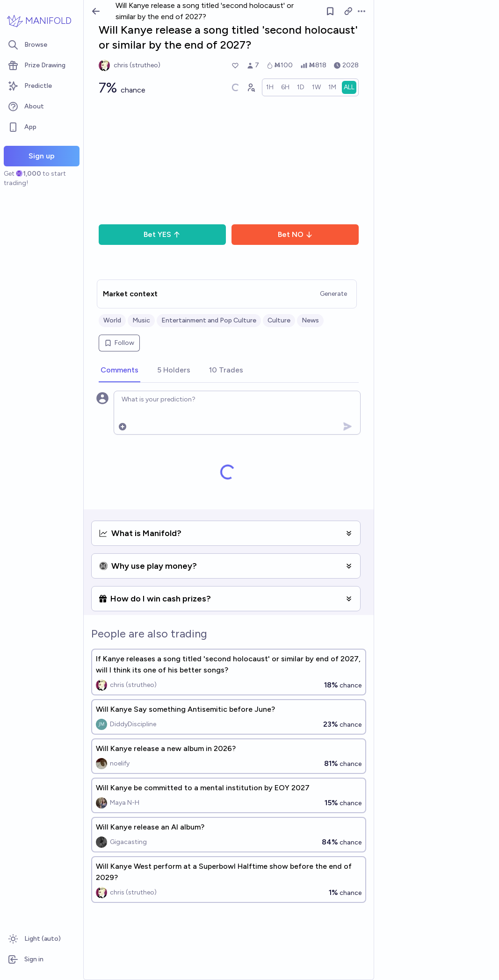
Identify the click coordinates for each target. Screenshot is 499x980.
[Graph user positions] (251, 87)
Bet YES (162, 234)
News (310, 320)
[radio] (270, 87)
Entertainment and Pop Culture (209, 320)
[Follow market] (330, 11)
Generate (333, 294)
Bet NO (295, 234)
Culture (279, 320)
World (112, 320)
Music (141, 320)
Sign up (42, 156)
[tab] (119, 371)
